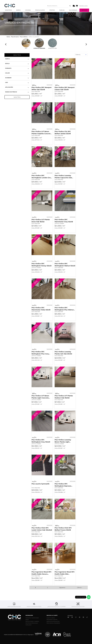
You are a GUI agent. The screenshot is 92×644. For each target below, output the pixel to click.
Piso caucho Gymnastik (40, 484)
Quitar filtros (17, 97)
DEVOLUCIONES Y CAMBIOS (32, 621)
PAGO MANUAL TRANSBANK (53, 623)
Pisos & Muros (40, 10)
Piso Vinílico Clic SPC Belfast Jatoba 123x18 (63, 133)
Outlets (84, 10)
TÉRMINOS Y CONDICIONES (32, 618)
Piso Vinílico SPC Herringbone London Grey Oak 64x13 (42, 177)
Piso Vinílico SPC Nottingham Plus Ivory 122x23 (40, 353)
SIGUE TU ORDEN (51, 618)
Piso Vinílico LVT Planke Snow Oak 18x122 (41, 221)
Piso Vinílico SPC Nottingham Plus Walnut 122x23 (64, 309)
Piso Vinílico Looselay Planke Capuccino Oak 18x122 (63, 177)
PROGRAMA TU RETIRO (52, 620)
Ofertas (52, 10)
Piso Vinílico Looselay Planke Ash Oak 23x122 (63, 353)
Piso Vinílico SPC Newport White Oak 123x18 (42, 89)
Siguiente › (62, 588)
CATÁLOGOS (28, 625)
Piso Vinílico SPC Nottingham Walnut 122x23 (65, 265)
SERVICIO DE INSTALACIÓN (53, 621)
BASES (27, 620)
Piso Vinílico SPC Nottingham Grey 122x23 (41, 441)
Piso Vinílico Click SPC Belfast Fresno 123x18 (63, 529)
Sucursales (73, 10)
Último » (80, 588)
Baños (18, 10)
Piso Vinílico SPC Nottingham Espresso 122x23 (63, 485)
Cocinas (28, 10)
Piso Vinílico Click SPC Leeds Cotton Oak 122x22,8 (42, 529)
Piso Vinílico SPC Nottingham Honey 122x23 (42, 265)
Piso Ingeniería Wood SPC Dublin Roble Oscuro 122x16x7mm (42, 573)
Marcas (62, 10)
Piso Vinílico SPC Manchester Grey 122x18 (64, 221)
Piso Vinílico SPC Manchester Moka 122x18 (41, 309)
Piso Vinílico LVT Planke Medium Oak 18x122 (64, 397)
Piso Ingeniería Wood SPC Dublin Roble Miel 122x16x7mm (65, 573)
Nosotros (8, 10)
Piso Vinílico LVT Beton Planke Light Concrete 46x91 (40, 397)
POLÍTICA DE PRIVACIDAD (32, 623)
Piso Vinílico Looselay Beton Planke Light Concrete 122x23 (63, 441)
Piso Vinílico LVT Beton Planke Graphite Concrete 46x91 (41, 133)
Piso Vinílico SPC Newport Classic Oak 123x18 (65, 89)
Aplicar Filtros (17, 55)
